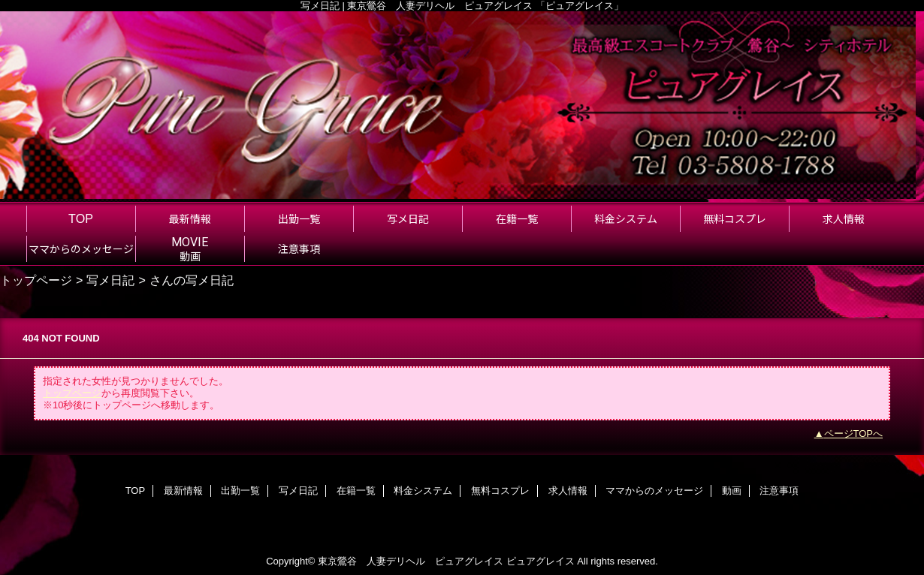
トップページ (36, 280)
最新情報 (183, 491)
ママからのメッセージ (654, 491)
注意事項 (779, 491)
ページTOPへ (854, 434)
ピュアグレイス (541, 561)
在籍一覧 (356, 491)
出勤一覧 (240, 491)
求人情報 (568, 491)
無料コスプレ (500, 491)
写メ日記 (110, 280)
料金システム (423, 491)
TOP (81, 218)
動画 (732, 491)
